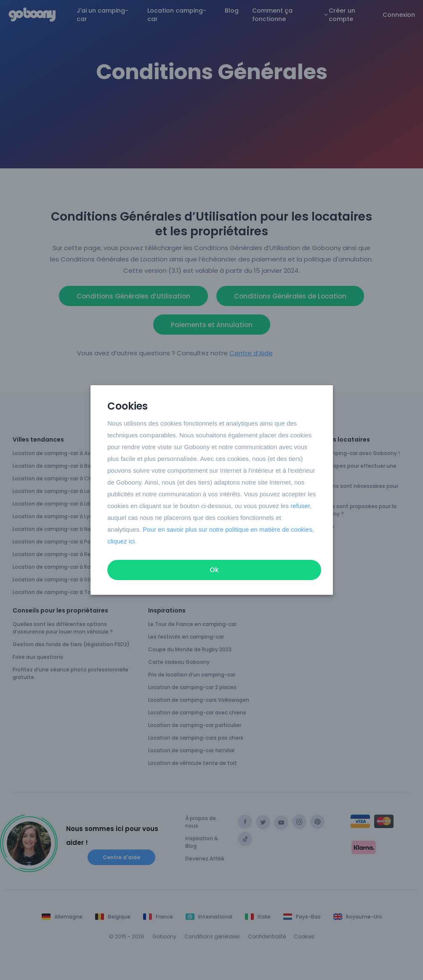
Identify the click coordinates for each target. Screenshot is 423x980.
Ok (214, 570)
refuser (300, 506)
